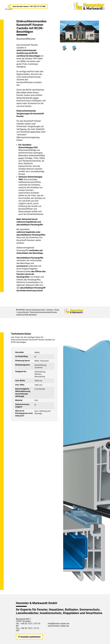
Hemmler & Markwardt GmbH (35, 310)
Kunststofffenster (23, 312)
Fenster (57, 310)
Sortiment (50, 310)
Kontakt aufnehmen (31, 637)
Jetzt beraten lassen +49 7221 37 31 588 (29, 6)
